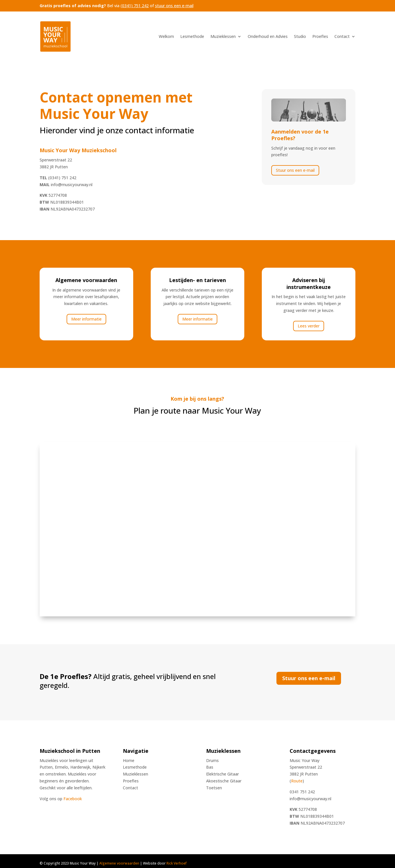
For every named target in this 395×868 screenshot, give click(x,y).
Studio (300, 36)
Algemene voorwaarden (119, 863)
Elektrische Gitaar (222, 774)
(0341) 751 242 (135, 6)
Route (297, 781)
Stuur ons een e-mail (295, 170)
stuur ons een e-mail (174, 6)
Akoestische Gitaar (224, 781)
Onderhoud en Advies (268, 36)
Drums (212, 760)
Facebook (73, 799)
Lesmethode (192, 36)
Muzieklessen (223, 36)
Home (129, 760)
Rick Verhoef (177, 863)
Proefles (320, 36)
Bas (210, 767)
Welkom (166, 36)
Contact (342, 36)
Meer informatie (86, 319)
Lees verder (309, 326)
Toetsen (214, 788)
